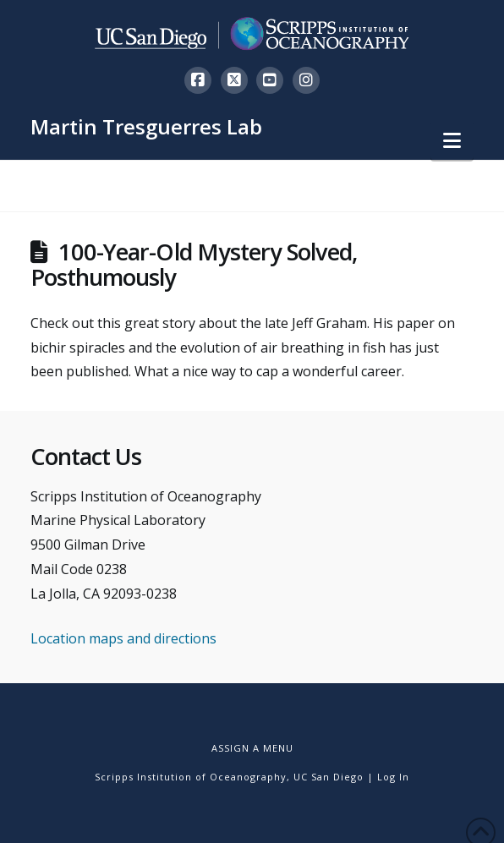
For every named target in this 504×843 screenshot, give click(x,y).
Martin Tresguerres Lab (146, 127)
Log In (393, 777)
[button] (452, 140)
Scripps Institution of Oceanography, (192, 777)
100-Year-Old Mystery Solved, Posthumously (194, 264)
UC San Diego (329, 777)
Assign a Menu (252, 748)
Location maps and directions (123, 638)
